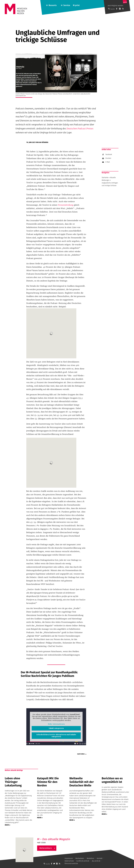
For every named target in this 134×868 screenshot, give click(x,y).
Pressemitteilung (66, 205)
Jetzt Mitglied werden (115, 6)
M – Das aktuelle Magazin (54, 839)
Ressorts (53, 5)
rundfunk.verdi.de (83, 861)
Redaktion (90, 858)
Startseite (105, 178)
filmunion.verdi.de (71, 863)
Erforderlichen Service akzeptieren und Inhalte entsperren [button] (56, 736)
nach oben (81, 754)
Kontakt (100, 858)
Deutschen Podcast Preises (80, 129)
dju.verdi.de (96, 861)
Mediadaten (80, 858)
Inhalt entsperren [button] (56, 728)
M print (76, 5)
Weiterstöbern (46, 848)
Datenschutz (69, 861)
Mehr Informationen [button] (56, 724)
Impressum (69, 858)
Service (67, 5)
